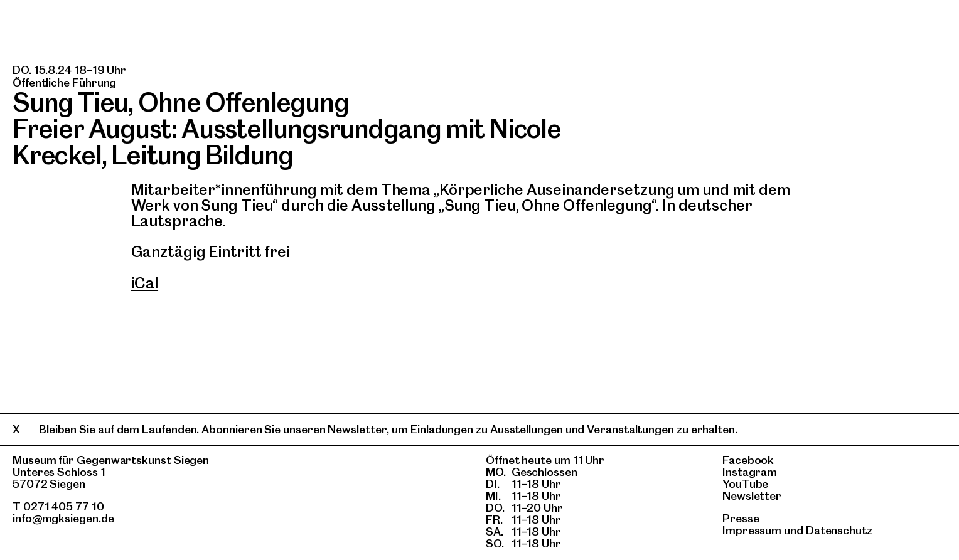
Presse (741, 518)
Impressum (752, 530)
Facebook (748, 460)
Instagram (750, 472)
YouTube (745, 484)
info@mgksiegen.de (63, 518)
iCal (145, 283)
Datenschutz (839, 530)
